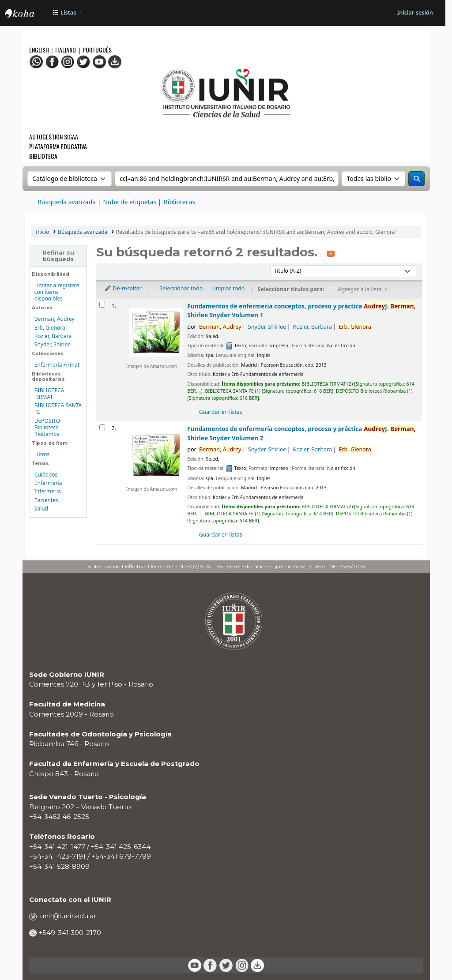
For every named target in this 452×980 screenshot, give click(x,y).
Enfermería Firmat (57, 365)
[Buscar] (416, 179)
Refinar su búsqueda (58, 256)
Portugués (97, 50)
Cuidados (46, 475)
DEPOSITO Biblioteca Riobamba (47, 427)
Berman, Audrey (55, 319)
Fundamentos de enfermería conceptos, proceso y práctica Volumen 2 (301, 433)
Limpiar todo (228, 288)
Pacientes (46, 500)
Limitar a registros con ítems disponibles (57, 292)
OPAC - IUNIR (27, 14)
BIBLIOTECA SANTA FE (58, 409)
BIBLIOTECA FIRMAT (49, 394)
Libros (42, 454)
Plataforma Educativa (58, 146)
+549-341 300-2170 (69, 933)
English (40, 50)
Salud (41, 509)
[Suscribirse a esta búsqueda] (331, 253)
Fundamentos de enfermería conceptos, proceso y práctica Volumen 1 (301, 310)
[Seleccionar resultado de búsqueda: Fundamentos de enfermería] (102, 305)
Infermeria (48, 491)
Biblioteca (43, 156)
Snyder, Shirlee (53, 344)
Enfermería (48, 483)
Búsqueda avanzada (67, 202)
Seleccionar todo (181, 288)
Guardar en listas (216, 412)
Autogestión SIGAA (54, 137)
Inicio (42, 232)
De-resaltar (123, 288)
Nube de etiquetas (130, 202)
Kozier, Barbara (53, 336)
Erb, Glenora (50, 328)
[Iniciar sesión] (415, 13)
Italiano (66, 50)
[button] (67, 13)
